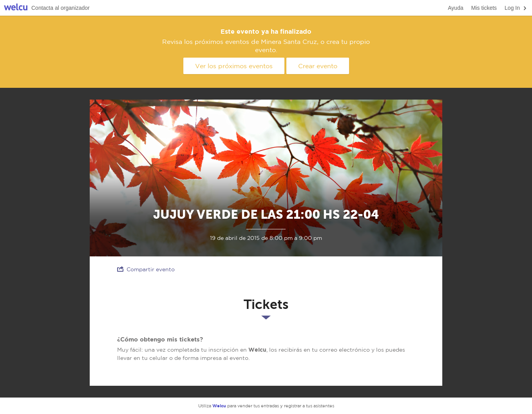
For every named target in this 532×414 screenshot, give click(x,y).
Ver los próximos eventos (234, 66)
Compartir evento (146, 269)
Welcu (16, 8)
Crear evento (318, 66)
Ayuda (455, 8)
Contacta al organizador (61, 8)
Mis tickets (484, 8)
